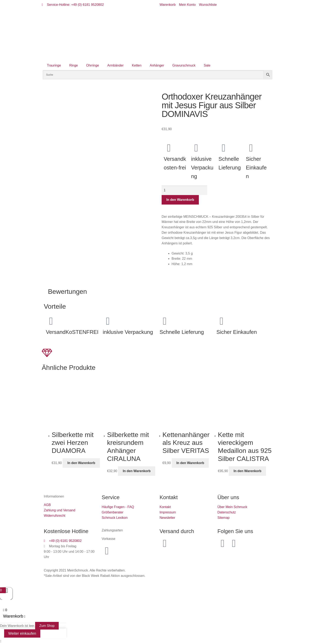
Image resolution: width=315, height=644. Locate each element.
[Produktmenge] (184, 190)
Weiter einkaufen (22, 633)
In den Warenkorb (180, 200)
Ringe (74, 65)
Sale (207, 65)
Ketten (137, 65)
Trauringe (54, 65)
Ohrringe (93, 65)
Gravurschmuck (184, 65)
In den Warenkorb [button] (81, 463)
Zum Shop (47, 626)
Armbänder (115, 65)
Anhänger (157, 65)
